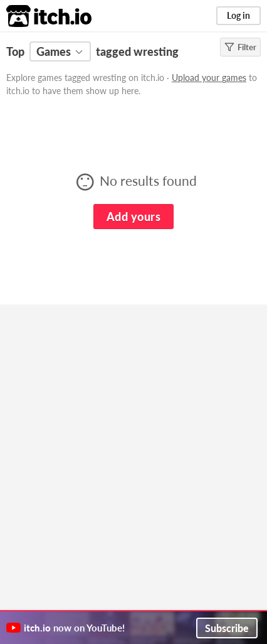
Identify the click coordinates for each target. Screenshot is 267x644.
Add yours (133, 217)
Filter (240, 47)
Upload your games (209, 78)
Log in (238, 15)
